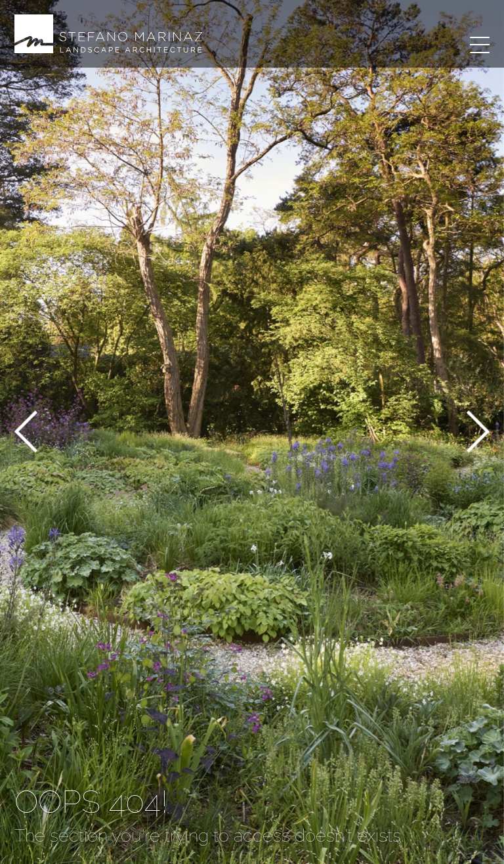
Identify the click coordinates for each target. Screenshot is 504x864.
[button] (26, 434)
